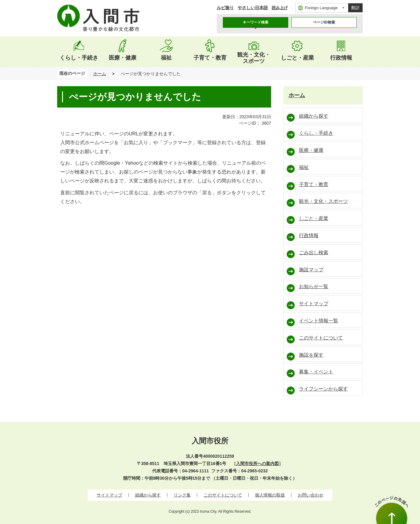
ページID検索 (324, 22)
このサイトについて (223, 495)
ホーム (100, 74)
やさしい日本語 (253, 8)
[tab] (256, 22)
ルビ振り (225, 8)
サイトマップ (109, 495)
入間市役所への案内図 (257, 464)
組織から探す (148, 495)
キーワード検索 (256, 22)
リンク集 (182, 495)
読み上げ (280, 8)
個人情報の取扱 (270, 495)
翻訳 (356, 8)
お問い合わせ (311, 495)
